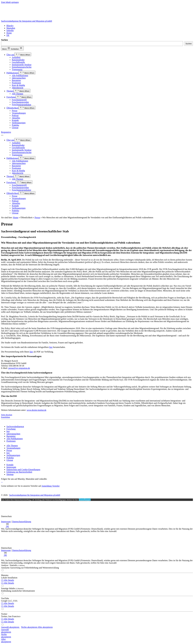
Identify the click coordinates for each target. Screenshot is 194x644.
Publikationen (12, 73)
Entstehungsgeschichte (22, 67)
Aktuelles (16, 118)
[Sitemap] (10, 474)
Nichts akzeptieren (29, 627)
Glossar (15, 128)
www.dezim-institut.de (37, 410)
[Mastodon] (11, 28)
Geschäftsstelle (18, 62)
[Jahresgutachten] (13, 434)
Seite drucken (7, 415)
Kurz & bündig (18, 85)
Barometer (16, 80)
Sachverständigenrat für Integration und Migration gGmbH (27, 21)
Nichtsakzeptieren (6, 636)
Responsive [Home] (6, 132)
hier (51, 347)
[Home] (9, 33)
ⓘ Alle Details (8, 580)
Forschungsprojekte (20, 102)
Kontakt (15, 120)
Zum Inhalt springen (10, 2)
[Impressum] (11, 467)
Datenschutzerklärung (22, 522)
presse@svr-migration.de (19, 368)
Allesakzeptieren (6, 640)
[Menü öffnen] (2, 135)
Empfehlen (6, 417)
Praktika (15, 125)
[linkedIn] (10, 30)
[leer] (8, 431)
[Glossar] (10, 460)
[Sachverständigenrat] (15, 426)
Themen (10, 91)
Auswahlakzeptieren (6, 631)
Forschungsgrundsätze (21, 105)
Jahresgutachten (19, 78)
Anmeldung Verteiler (51, 486)
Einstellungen (85, 500)
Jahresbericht (18, 88)
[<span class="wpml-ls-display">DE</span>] (8, 35)
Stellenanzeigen (19, 123)
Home (16, 218)
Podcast (15, 115)
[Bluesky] (10, 26)
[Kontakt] (10, 465)
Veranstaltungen (19, 113)
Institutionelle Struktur (22, 65)
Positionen (16, 83)
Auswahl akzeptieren (10, 627)
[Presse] (9, 450)
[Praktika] (10, 458)
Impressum (6, 522)
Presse (15, 111)
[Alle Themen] (12, 446)
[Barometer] (11, 436)
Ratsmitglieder (18, 60)
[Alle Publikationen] (15, 439)
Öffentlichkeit (12, 108)
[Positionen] (11, 441)
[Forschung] (11, 429)
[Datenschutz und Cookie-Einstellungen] (23, 470)
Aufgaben (16, 57)
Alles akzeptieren (45, 627)
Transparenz (17, 69)
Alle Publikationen (20, 76)
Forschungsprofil (19, 100)
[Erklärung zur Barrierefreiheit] (19, 472)
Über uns (10, 55)
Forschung (11, 97)
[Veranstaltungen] (13, 448)
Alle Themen (18, 94)
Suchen (4, 40)
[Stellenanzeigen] (13, 455)
